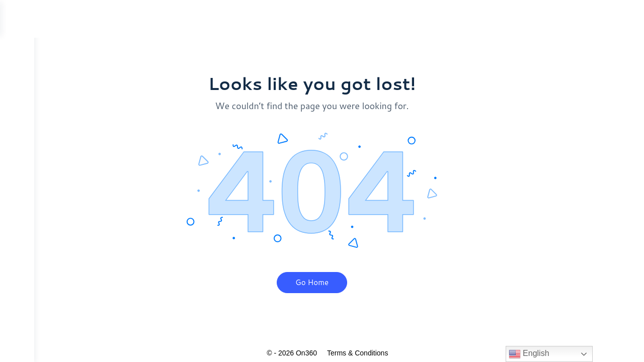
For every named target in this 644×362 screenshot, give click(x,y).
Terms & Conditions (375, 353)
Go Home (329, 282)
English (529, 354)
